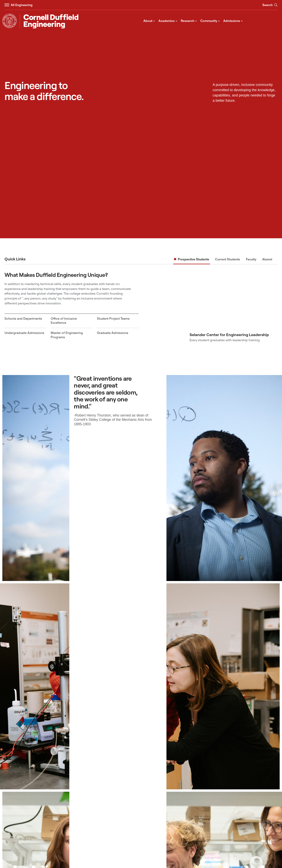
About (149, 21)
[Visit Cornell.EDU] (9, 21)
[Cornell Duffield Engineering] (49, 21)
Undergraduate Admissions (24, 333)
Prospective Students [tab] (193, 259)
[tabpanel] (141, 307)
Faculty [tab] (251, 259)
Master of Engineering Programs (67, 335)
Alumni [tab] (267, 259)
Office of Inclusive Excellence (64, 321)
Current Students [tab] (228, 259)
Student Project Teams (113, 318)
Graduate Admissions (113, 333)
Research (189, 21)
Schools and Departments (23, 318)
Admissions (233, 21)
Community (210, 21)
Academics (168, 21)
